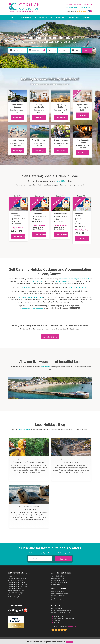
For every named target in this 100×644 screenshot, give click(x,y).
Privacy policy (56, 584)
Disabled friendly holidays (16, 597)
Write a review (72, 626)
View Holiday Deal (19, 236)
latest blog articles (25, 429)
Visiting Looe (73, 18)
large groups (26, 287)
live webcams (45, 367)
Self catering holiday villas (16, 588)
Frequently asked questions (60, 594)
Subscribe (63, 559)
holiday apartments (62, 281)
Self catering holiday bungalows (17, 586)
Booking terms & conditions (60, 582)
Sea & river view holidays (15, 593)
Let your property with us (59, 580)
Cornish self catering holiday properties (29, 297)
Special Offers (25, 18)
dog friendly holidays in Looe (77, 287)
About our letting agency (59, 578)
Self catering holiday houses (16, 582)
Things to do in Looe (57, 598)
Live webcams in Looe (58, 600)
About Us (60, 18)
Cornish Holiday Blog (58, 576)
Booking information (57, 591)
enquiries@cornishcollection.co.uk (79, 7)
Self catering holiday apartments (18, 584)
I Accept (70, 642)
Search (87, 50)
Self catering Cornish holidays (17, 578)
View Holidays (17, 117)
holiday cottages (37, 281)
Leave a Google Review (50, 337)
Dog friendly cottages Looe (16, 591)
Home (12, 18)
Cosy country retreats (14, 595)
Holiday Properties (44, 18)
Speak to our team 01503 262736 (79, 5)
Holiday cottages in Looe (15, 580)
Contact (87, 18)
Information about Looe (58, 596)
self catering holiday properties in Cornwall (75, 279)
